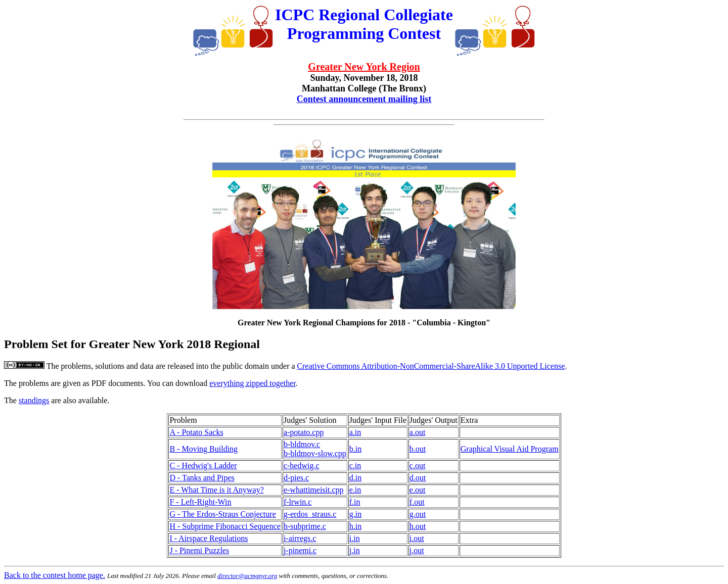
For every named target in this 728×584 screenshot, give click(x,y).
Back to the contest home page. (55, 575)
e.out (418, 490)
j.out (417, 550)
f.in (355, 502)
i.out (417, 538)
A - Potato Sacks (196, 432)
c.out (418, 466)
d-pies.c (296, 478)
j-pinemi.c (300, 550)
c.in (355, 466)
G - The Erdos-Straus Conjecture (222, 514)
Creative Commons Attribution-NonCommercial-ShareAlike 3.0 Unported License (431, 366)
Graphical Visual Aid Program (510, 449)
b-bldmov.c (302, 444)
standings (34, 400)
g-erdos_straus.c (310, 514)
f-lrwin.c (298, 502)
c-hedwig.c (302, 466)
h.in (355, 526)
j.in (355, 550)
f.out (417, 502)
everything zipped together (253, 383)
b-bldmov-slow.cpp (315, 453)
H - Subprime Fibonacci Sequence (225, 526)
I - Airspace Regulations (209, 538)
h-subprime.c (305, 526)
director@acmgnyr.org (247, 576)
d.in (355, 478)
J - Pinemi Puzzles (199, 550)
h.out (418, 526)
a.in (355, 432)
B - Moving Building (203, 449)
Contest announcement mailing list (364, 99)
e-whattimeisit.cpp (314, 490)
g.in (355, 514)
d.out (418, 478)
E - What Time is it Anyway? (216, 490)
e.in (355, 490)
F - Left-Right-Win (200, 502)
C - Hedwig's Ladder (203, 466)
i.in (355, 538)
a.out (418, 432)
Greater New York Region (364, 67)
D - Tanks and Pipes (202, 478)
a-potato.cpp (304, 432)
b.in (355, 449)
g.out (418, 514)
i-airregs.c (300, 538)
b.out (418, 449)
